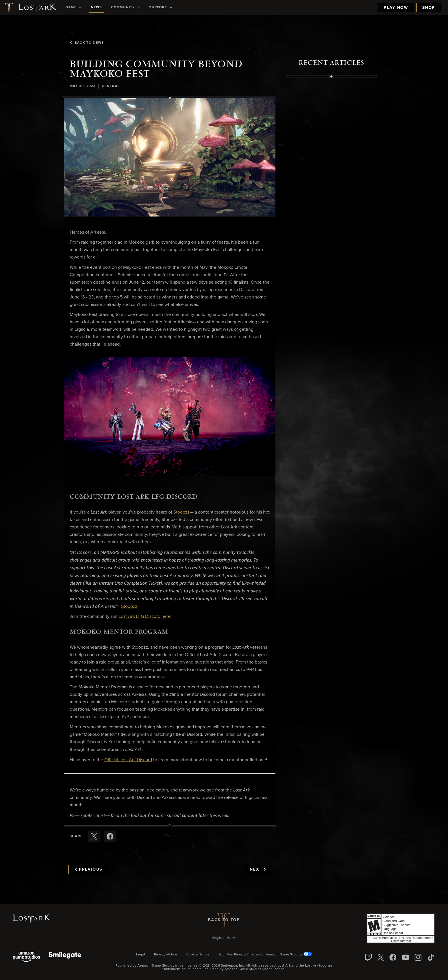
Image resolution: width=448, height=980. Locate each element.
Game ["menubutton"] (74, 7)
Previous (89, 869)
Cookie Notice (198, 955)
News (96, 7)
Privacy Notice (166, 955)
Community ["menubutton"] (126, 7)
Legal (140, 955)
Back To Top (224, 920)
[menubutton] (224, 938)
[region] (331, 208)
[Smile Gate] (65, 957)
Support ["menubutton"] (161, 7)
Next (258, 869)
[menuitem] (74, 7)
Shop (429, 8)
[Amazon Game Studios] (26, 957)
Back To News (87, 43)
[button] (170, 157)
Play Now (396, 8)
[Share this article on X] (94, 836)
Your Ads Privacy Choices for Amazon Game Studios (265, 955)
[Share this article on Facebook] (110, 836)
